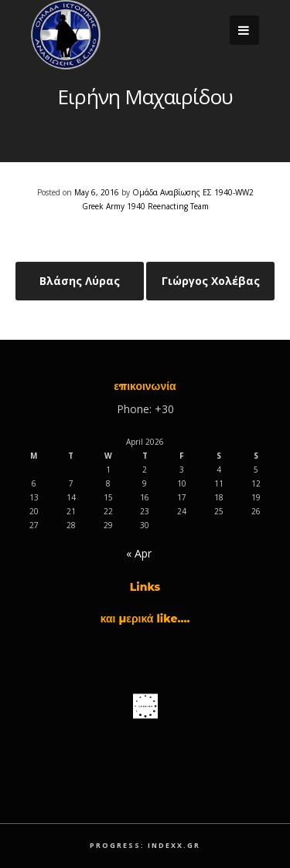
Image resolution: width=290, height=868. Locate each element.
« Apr (139, 553)
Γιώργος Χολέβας (211, 281)
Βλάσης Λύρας (80, 281)
